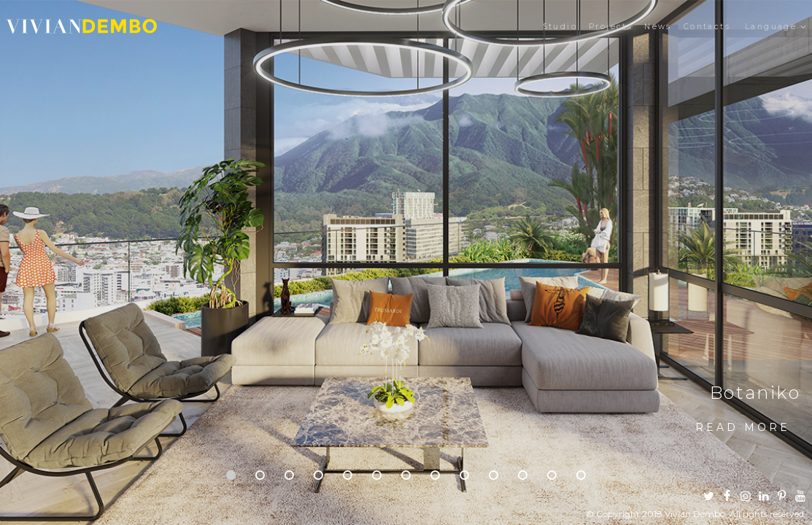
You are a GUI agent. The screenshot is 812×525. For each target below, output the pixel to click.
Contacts (707, 27)
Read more (743, 427)
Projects (611, 27)
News (658, 27)
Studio (560, 27)
